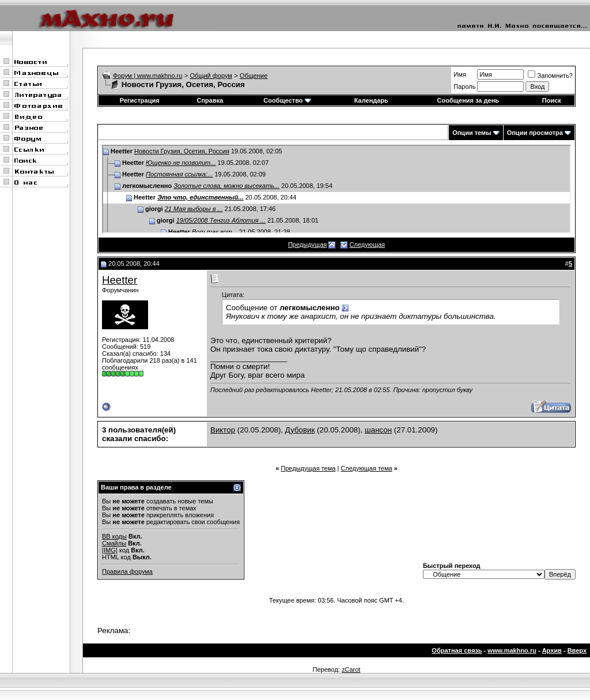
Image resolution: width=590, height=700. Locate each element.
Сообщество (287, 100)
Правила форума (127, 571)
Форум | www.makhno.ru (148, 76)
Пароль (464, 86)
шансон (378, 430)
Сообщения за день (468, 100)
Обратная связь (457, 650)
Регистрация (140, 100)
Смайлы (114, 543)
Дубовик (300, 430)
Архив (552, 650)
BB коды (114, 536)
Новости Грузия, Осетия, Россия (182, 151)
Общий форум (211, 76)
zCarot (351, 669)
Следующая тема (366, 468)
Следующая (368, 244)
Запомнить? (550, 76)
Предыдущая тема (308, 468)
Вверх (577, 650)
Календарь (371, 100)
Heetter (120, 280)
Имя (459, 74)
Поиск (552, 100)
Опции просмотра (535, 133)
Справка (210, 100)
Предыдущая (307, 244)
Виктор (223, 430)
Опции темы (472, 133)
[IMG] (110, 550)
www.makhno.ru (512, 650)
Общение (254, 76)
